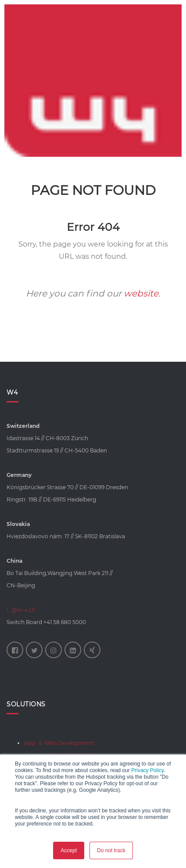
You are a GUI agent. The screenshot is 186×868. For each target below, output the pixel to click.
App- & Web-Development (59, 743)
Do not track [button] (111, 850)
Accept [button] (69, 850)
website (141, 293)
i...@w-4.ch (21, 610)
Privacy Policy (147, 770)
